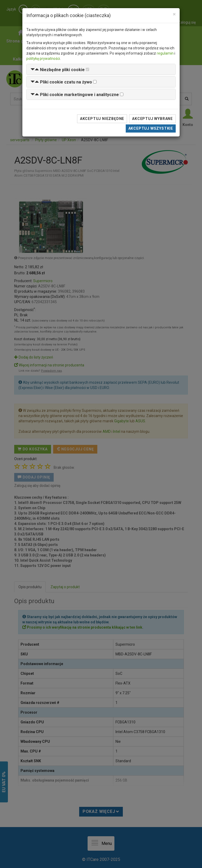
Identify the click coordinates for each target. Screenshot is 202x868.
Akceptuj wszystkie (151, 128)
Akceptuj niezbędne (102, 119)
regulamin (165, 53)
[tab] (101, 69)
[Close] (174, 14)
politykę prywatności (43, 59)
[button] (58, 70)
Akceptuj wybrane (152, 119)
